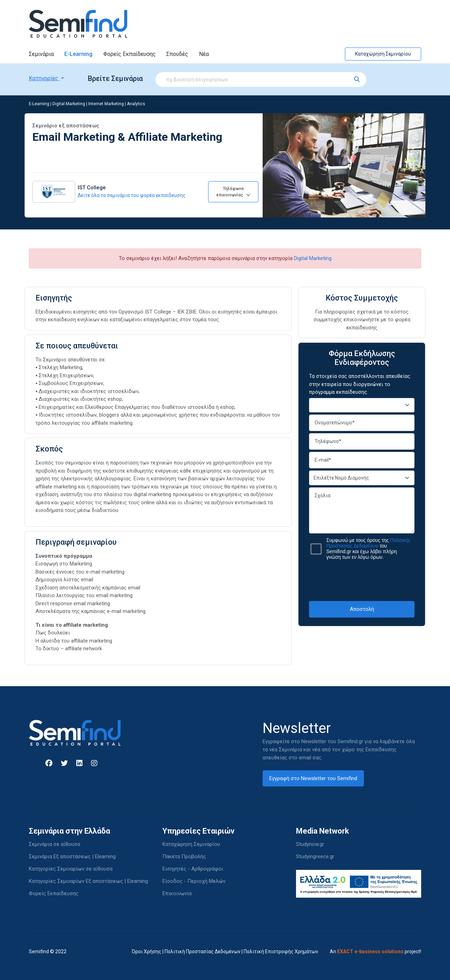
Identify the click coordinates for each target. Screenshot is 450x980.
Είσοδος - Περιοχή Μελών (194, 881)
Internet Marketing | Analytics (117, 104)
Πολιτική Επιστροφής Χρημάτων (281, 951)
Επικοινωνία (177, 893)
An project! (375, 951)
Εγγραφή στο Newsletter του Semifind (313, 778)
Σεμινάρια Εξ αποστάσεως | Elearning (72, 856)
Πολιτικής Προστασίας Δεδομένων (368, 543)
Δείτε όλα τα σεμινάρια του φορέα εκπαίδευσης (132, 195)
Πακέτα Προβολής (184, 856)
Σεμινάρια (41, 54)
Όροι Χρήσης (147, 951)
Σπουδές (177, 54)
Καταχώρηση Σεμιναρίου (383, 54)
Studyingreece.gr (315, 856)
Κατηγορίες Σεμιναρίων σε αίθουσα (71, 869)
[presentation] (362, 580)
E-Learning (78, 54)
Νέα (204, 54)
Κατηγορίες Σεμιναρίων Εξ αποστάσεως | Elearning (88, 881)
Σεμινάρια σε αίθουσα (54, 844)
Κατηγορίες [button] (44, 78)
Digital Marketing (69, 104)
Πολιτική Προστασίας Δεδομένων (202, 951)
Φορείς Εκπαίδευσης (130, 54)
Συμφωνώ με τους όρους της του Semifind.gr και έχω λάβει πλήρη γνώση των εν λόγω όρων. (368, 549)
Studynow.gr (310, 844)
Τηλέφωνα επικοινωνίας (233, 192)
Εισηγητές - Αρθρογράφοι (193, 869)
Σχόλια (362, 510)
